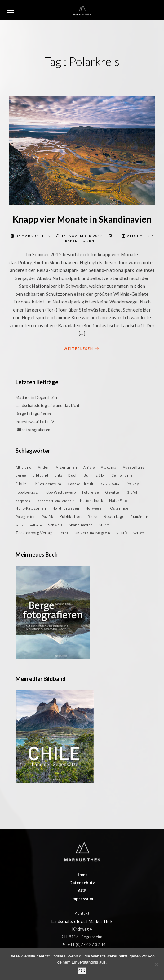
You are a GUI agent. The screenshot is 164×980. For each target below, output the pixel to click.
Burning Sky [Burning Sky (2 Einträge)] (94, 475)
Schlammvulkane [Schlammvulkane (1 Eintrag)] (29, 525)
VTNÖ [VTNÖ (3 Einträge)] (122, 533)
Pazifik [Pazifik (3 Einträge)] (48, 517)
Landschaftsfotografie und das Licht (47, 405)
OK (82, 971)
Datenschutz (82, 883)
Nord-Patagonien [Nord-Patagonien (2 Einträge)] (31, 508)
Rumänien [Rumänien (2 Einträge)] (139, 517)
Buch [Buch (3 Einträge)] (73, 475)
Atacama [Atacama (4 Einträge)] (109, 467)
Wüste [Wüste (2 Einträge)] (139, 533)
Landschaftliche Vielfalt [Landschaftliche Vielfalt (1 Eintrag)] (55, 501)
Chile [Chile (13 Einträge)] (21, 484)
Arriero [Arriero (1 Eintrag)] (89, 467)
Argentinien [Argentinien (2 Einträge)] (66, 467)
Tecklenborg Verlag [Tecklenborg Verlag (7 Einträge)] (34, 533)
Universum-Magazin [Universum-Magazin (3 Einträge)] (93, 533)
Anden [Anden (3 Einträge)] (44, 467)
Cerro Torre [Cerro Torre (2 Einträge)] (122, 475)
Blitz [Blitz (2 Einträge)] (58, 475)
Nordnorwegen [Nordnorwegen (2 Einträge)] (66, 508)
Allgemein (139, 236)
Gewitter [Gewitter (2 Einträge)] (113, 492)
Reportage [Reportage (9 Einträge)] (114, 516)
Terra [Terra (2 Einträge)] (64, 533)
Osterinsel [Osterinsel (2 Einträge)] (120, 508)
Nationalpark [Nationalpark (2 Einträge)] (91, 501)
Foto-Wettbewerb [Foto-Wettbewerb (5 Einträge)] (60, 492)
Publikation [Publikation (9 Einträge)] (71, 516)
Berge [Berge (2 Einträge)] (21, 475)
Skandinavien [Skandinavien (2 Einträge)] (81, 525)
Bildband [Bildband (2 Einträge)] (40, 475)
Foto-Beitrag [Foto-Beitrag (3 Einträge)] (27, 492)
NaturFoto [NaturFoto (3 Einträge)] (118, 501)
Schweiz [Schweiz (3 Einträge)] (55, 525)
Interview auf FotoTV (35, 422)
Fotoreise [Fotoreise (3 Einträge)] (91, 492)
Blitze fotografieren (33, 430)
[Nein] (156, 964)
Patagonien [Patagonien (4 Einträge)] (26, 517)
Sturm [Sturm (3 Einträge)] (104, 525)
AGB (82, 891)
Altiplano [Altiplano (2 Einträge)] (24, 467)
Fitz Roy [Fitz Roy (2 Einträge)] (132, 484)
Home (82, 875)
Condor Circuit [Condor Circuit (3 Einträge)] (81, 484)
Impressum (82, 899)
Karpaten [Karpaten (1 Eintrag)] (23, 501)
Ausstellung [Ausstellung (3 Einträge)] (134, 467)
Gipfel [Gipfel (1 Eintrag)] (132, 492)
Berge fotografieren (33, 414)
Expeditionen (80, 240)
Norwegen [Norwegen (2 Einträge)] (95, 508)
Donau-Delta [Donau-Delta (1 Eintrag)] (110, 484)
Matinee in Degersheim (36, 397)
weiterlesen (82, 349)
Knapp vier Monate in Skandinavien (82, 219)
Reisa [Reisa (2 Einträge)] (93, 517)
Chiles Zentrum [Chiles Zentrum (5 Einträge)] (47, 484)
